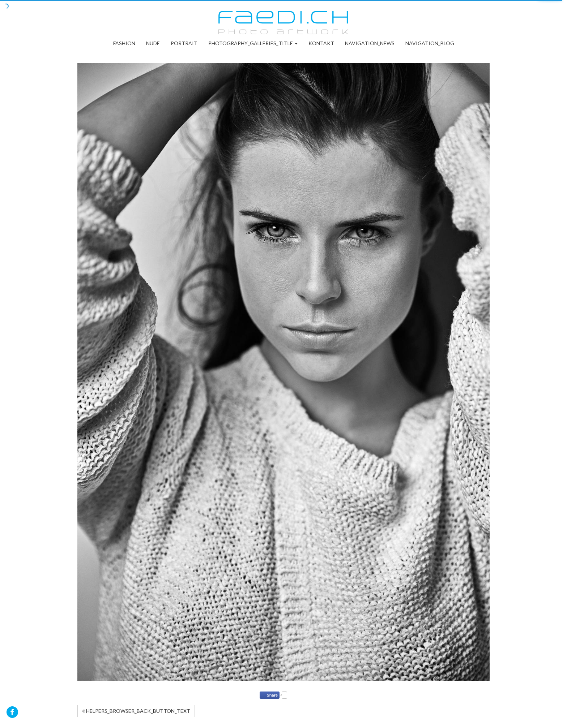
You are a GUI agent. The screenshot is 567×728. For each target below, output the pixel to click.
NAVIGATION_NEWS (370, 43)
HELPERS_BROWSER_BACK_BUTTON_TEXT (136, 711)
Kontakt (321, 43)
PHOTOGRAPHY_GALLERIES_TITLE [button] (253, 43)
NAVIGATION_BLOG (430, 43)
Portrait (184, 43)
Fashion (124, 43)
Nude (153, 43)
